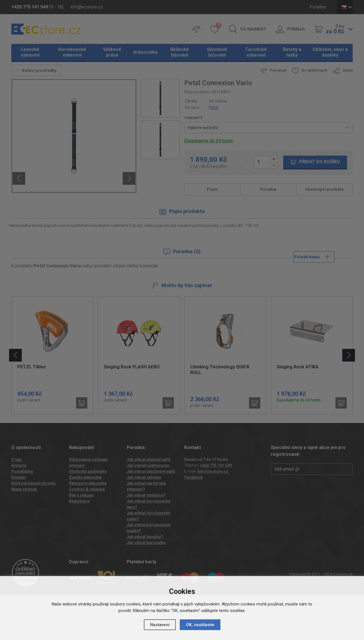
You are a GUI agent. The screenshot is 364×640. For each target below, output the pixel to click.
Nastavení (160, 625)
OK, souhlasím (200, 625)
